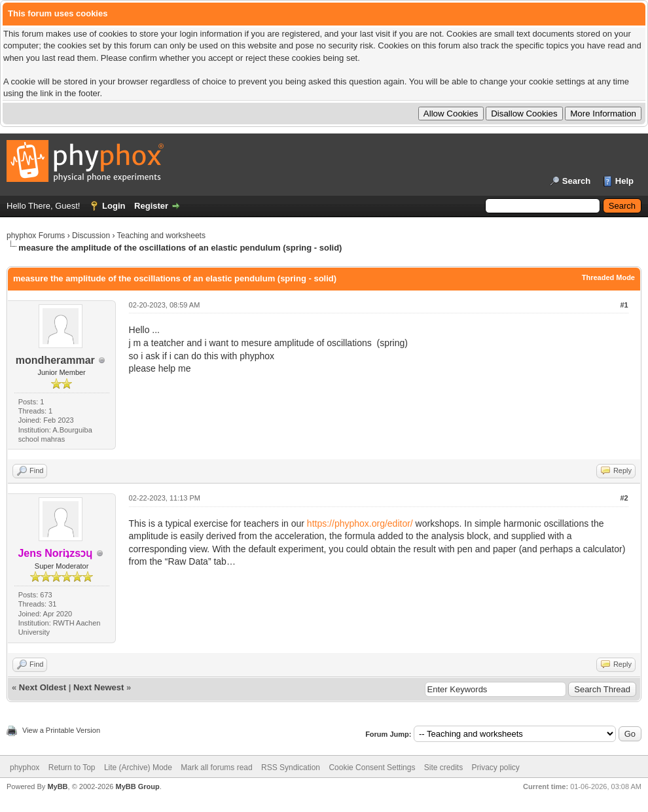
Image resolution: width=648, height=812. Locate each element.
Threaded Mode (608, 277)
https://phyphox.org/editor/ (360, 523)
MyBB (57, 786)
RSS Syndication (291, 768)
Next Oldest (43, 687)
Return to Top (72, 768)
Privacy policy (496, 768)
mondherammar (55, 360)
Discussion (91, 236)
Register (151, 206)
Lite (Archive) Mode (138, 768)
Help (624, 181)
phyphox (25, 768)
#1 (624, 305)
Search (576, 181)
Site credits (443, 768)
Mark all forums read (216, 768)
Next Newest (99, 687)
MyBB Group (137, 786)
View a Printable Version (61, 730)
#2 (624, 498)
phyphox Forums (36, 236)
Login (114, 206)
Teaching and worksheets (161, 236)
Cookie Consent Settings (372, 768)
